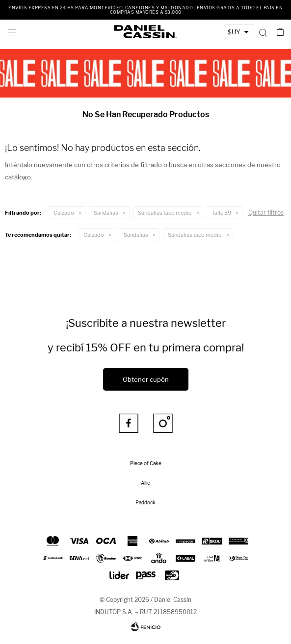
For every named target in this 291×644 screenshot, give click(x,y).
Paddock (145, 502)
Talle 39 (221, 213)
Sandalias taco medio (165, 213)
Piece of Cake (146, 463)
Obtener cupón (146, 379)
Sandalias (106, 213)
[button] (263, 32)
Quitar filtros (266, 212)
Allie (145, 483)
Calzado (64, 213)
